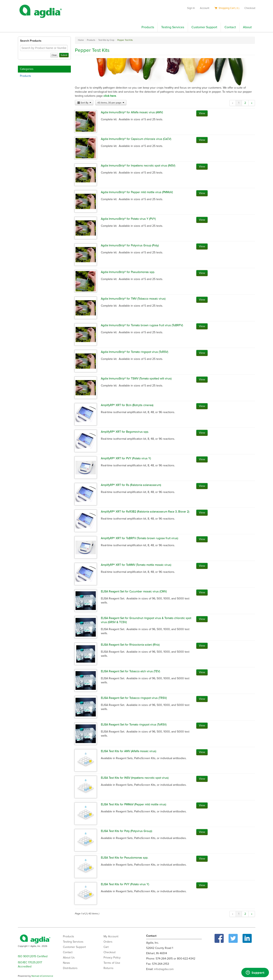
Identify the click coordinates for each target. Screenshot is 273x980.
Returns (108, 968)
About (247, 27)
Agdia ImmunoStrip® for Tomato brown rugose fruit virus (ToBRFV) (142, 325)
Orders (108, 942)
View (202, 113)
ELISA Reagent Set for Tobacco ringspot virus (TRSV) (134, 698)
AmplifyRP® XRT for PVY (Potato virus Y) (126, 458)
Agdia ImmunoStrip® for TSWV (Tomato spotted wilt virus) (136, 378)
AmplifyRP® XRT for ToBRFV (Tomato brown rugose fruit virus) (139, 538)
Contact (230, 27)
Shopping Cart (227, 8)
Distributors (70, 968)
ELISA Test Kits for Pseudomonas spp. (125, 858)
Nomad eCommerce (42, 976)
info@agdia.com (164, 969)
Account (205, 8)
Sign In (191, 8)
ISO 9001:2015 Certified (33, 956)
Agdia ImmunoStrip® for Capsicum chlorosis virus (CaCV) (136, 139)
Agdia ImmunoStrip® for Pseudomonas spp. (128, 272)
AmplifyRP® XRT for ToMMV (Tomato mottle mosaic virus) (136, 565)
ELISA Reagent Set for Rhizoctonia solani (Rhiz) (130, 645)
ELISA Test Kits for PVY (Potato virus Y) (125, 884)
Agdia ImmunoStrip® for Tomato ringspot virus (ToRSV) (134, 352)
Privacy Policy (112, 958)
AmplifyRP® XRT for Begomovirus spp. (125, 432)
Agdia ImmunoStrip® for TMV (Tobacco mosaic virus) (133, 299)
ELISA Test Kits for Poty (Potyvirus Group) (126, 831)
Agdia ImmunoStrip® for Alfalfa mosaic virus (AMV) (132, 112)
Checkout (250, 8)
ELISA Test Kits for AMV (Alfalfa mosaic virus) (128, 751)
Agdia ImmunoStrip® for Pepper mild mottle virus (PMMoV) (137, 192)
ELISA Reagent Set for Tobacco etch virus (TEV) (130, 671)
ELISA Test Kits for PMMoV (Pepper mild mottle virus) (133, 804)
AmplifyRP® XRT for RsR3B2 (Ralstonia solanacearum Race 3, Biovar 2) (145, 512)
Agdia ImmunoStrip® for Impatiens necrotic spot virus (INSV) (138, 166)
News (66, 963)
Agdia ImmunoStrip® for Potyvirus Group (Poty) (130, 245)
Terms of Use (112, 963)
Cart (106, 947)
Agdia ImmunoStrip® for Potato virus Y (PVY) (128, 219)
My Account (111, 936)
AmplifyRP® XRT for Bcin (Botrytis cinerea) (127, 405)
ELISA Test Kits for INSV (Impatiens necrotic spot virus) (135, 778)
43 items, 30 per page (111, 103)
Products (148, 27)
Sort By (84, 103)
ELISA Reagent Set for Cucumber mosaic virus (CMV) (134, 591)
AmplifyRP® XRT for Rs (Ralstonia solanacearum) (131, 485)
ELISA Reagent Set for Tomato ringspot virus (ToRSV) (134, 724)
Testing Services (173, 27)
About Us (69, 958)
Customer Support (204, 27)
